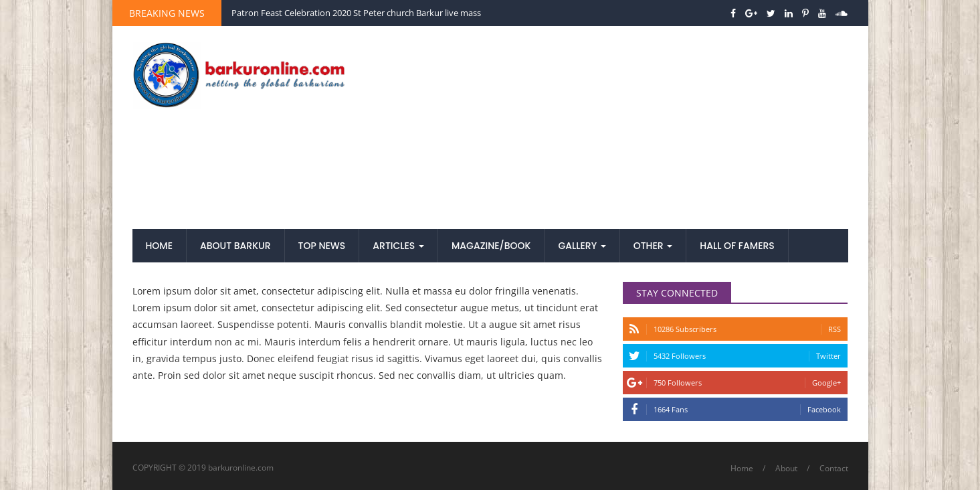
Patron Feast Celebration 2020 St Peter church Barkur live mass (356, 13)
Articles (398, 246)
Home (160, 246)
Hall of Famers (737, 246)
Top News (322, 246)
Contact (834, 468)
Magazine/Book (491, 246)
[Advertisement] (612, 129)
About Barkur (235, 246)
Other (653, 246)
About (786, 468)
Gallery (582, 246)
